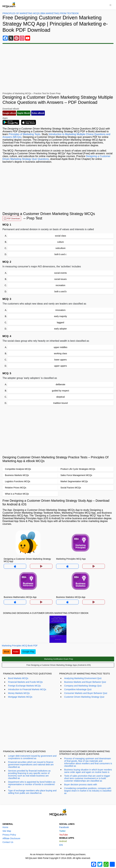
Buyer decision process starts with (81, 785)
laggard (61, 322)
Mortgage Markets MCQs (20, 697)
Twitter (62, 831)
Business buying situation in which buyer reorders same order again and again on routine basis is (88, 771)
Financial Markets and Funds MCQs (25, 682)
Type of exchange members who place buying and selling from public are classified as (32, 792)
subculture (61, 248)
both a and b (60, 292)
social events (61, 273)
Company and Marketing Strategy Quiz (83, 686)
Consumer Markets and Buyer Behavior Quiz (86, 693)
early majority (60, 316)
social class (60, 236)
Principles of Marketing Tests (24, 134)
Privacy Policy (9, 835)
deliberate (60, 384)
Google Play (28, 652)
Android (63, 841)
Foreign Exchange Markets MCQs (24, 686)
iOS (61, 845)
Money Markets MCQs (19, 693)
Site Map (7, 831)
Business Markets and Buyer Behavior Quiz (85, 682)
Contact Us (8, 842)
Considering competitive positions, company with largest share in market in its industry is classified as (88, 791)
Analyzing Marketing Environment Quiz (83, 678)
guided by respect (61, 391)
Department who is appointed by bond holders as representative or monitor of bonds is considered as (32, 784)
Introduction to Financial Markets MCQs (27, 689)
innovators (61, 310)
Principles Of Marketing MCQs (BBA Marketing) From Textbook (41, 13)
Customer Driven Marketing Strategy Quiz (84, 697)
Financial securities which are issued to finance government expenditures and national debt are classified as (31, 765)
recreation (60, 285)
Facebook (64, 827)
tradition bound (61, 403)
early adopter (60, 329)
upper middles (60, 347)
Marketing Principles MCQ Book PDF (20, 646)
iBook (7, 652)
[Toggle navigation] (110, 5)
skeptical (60, 397)
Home (5, 827)
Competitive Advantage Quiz (78, 689)
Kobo (16, 652)
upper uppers (61, 366)
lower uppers (60, 360)
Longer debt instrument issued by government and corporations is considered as (32, 757)
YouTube (64, 835)
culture (60, 242)
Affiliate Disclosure (11, 838)
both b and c (60, 254)
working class (60, 353)
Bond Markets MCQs (18, 678)
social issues (60, 279)
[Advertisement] (58, 68)
